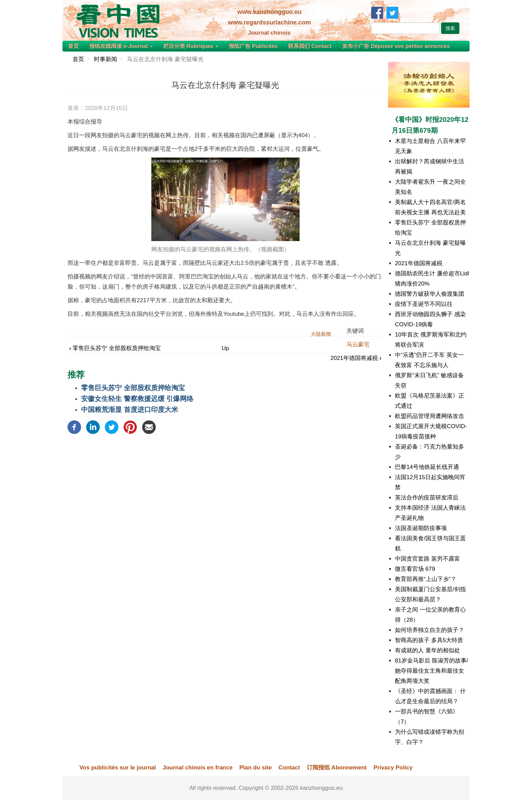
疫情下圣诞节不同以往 (424, 304)
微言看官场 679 (415, 569)
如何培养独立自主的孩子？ (430, 630)
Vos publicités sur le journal (118, 768)
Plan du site (255, 768)
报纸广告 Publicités (253, 46)
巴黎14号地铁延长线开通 (427, 467)
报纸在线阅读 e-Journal (121, 46)
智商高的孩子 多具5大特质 (429, 640)
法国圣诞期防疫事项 (421, 528)
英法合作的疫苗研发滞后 (427, 498)
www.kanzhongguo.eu (269, 12)
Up (225, 348)
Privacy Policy (393, 768)
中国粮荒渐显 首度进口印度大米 (130, 410)
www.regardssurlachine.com (269, 22)
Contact (289, 768)
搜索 (450, 28)
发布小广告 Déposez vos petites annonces (396, 46)
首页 (73, 46)
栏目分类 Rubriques (191, 46)
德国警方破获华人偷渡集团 (430, 294)
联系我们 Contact (310, 46)
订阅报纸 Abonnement (337, 768)
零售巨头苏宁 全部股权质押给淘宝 (115, 348)
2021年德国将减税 (356, 358)
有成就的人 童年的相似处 (427, 650)
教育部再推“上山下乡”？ (426, 579)
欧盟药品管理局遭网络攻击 (430, 416)
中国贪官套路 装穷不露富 (427, 559)
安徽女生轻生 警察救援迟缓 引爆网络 (137, 399)
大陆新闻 (321, 334)
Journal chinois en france (197, 768)
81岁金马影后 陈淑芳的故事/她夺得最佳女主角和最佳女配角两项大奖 (431, 671)
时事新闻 (106, 59)
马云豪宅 (358, 344)
